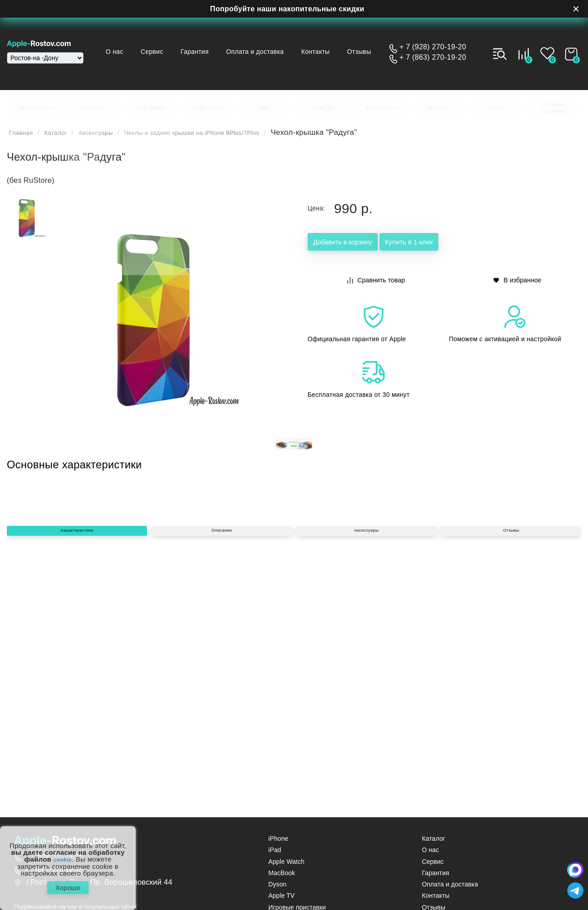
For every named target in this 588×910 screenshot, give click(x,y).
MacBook (282, 878)
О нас (148, 43)
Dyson (277, 889)
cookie (63, 854)
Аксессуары (113, 138)
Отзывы (254, 59)
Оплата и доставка (294, 43)
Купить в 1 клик (467, 248)
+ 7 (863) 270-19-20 (433, 57)
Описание (221, 674)
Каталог (65, 138)
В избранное (518, 284)
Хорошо (68, 885)
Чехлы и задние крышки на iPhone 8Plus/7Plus (232, 138)
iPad (275, 855)
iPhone (278, 844)
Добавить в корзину (362, 248)
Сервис (187, 43)
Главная (24, 138)
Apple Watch (286, 867)
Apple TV (281, 901)
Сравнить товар (377, 284)
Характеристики (77, 674)
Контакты (355, 43)
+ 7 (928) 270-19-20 (433, 47)
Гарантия (232, 43)
